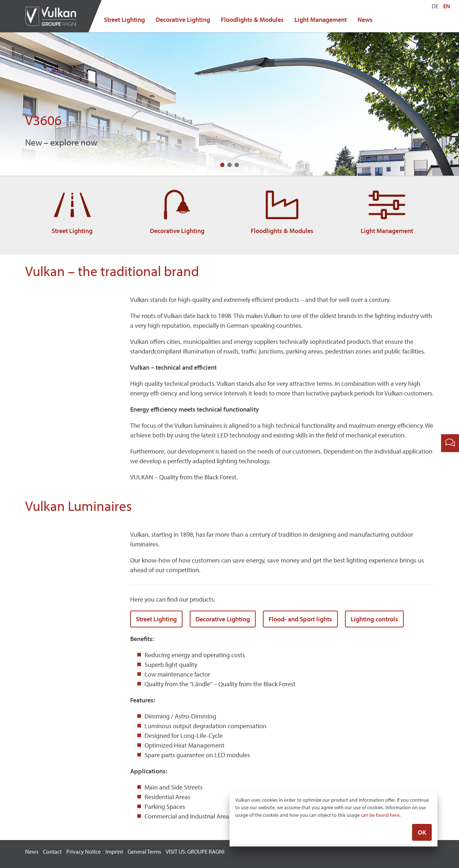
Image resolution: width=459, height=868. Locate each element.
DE (435, 6)
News (365, 20)
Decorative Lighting (183, 20)
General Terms (144, 852)
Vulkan (54, 16)
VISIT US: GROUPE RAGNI (195, 852)
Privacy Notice (84, 852)
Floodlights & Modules (252, 20)
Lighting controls (374, 619)
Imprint (114, 852)
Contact (52, 852)
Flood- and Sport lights (300, 619)
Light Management (321, 20)
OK (422, 833)
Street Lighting (124, 20)
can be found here (380, 816)
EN (447, 6)
